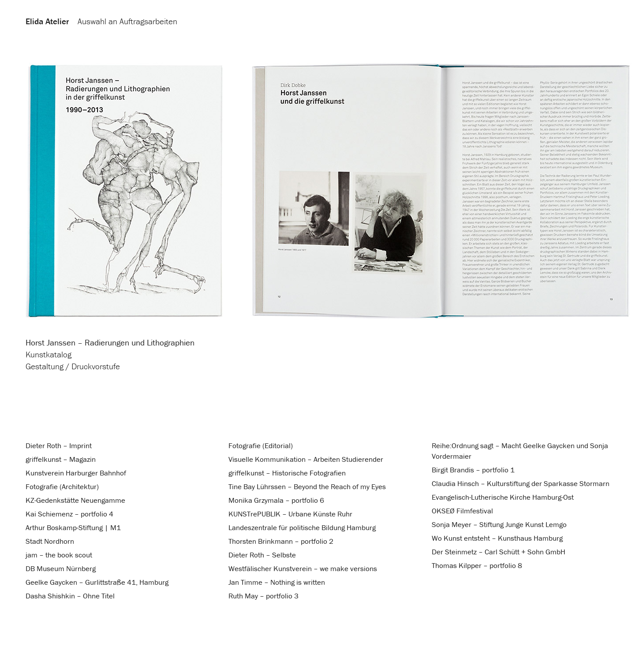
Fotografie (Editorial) (261, 446)
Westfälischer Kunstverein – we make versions (303, 568)
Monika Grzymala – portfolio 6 (276, 500)
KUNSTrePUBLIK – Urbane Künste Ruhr (290, 514)
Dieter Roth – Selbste (262, 555)
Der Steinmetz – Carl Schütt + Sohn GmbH (499, 552)
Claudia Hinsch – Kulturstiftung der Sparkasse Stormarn (521, 483)
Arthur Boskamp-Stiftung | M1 (73, 527)
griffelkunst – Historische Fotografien (287, 473)
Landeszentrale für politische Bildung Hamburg (302, 527)
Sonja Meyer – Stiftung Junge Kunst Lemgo (499, 524)
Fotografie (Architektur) (62, 486)
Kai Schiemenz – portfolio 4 (69, 514)
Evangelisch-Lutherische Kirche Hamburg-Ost (503, 497)
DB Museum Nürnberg (61, 568)
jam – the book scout (59, 555)
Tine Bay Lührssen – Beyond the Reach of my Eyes (307, 486)
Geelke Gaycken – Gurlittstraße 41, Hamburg (97, 582)
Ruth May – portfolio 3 (263, 596)
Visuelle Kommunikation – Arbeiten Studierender (306, 459)
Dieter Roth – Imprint (59, 446)
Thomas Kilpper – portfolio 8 (477, 565)
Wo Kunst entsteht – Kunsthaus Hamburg (497, 538)
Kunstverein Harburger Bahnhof (76, 473)
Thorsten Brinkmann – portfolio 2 (281, 541)
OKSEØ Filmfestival (462, 511)
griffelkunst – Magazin (61, 459)
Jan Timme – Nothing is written (277, 582)
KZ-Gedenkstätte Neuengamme (75, 500)
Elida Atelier (47, 21)
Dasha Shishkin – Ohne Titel (70, 596)
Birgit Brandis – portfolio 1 (473, 470)
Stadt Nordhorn (50, 541)
